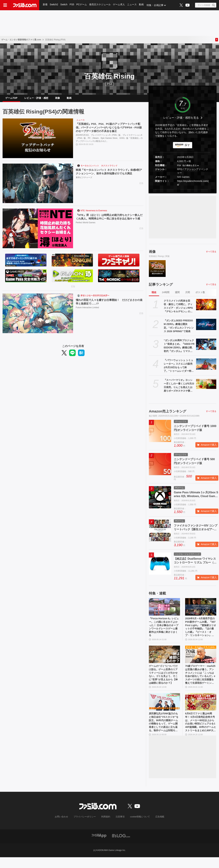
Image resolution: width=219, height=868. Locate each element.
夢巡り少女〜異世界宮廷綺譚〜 (95, 298)
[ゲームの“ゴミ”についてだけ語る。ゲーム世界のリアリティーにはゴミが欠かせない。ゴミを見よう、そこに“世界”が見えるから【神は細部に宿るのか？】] (164, 660)
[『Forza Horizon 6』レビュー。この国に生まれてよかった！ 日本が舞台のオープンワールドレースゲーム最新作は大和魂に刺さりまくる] (164, 610)
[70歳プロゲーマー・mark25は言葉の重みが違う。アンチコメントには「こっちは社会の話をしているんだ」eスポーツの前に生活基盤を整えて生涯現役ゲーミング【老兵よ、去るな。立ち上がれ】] (201, 660)
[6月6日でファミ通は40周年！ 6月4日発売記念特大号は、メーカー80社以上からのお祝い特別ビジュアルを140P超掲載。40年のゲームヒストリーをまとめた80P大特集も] (201, 710)
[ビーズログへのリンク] (121, 846)
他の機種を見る (190, 168)
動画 (143, 5)
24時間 (166, 295)
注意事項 (120, 828)
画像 (57, 99)
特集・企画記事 (157, 5)
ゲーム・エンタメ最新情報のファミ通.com (21, 40)
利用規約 (106, 828)
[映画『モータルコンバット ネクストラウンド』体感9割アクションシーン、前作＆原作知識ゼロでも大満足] (38, 186)
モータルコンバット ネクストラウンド (99, 168)
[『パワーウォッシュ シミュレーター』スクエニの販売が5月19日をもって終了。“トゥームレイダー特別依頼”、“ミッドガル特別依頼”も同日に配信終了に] (206, 367)
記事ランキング (161, 287)
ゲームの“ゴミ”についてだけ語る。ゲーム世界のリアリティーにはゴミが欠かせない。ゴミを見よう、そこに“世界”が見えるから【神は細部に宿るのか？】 (164, 682)
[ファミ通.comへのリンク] (25, 5)
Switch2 (54, 5)
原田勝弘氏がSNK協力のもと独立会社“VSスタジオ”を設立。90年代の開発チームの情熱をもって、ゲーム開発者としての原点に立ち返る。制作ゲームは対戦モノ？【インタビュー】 (164, 732)
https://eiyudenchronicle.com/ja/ (193, 185)
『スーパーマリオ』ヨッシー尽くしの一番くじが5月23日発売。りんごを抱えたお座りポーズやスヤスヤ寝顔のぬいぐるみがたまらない (179, 388)
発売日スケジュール (101, 5)
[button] (183, 192)
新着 (45, 5)
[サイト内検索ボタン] (206, 5)
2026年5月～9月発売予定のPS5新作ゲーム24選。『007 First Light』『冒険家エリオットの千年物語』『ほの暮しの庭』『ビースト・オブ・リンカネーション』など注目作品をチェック (201, 631)
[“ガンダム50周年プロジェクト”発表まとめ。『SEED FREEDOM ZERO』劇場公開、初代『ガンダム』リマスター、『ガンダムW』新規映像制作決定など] (206, 347)
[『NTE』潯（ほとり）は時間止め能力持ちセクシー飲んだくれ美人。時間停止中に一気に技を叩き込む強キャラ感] (38, 231)
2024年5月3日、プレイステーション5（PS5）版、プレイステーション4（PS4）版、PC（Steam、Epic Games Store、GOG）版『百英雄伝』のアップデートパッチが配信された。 (109, 141)
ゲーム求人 (120, 5)
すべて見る (211, 254)
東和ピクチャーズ (84, 181)
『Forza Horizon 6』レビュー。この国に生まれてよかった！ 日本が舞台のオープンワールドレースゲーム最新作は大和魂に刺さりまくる (164, 631)
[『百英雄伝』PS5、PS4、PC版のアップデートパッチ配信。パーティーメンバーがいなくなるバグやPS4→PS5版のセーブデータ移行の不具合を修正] (38, 141)
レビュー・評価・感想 (36, 99)
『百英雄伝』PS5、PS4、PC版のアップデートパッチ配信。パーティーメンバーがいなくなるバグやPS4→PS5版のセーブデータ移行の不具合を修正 (109, 130)
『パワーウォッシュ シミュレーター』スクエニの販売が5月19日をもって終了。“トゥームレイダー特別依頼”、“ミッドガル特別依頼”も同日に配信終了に (179, 369)
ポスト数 (200, 295)
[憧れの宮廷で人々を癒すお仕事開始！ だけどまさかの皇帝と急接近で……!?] (38, 316)
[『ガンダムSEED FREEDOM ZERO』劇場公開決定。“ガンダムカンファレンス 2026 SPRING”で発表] (206, 327)
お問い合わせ (64, 828)
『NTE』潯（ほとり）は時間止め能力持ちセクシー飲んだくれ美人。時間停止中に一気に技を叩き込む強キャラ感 (109, 222)
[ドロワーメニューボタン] (5, 5)
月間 (188, 295)
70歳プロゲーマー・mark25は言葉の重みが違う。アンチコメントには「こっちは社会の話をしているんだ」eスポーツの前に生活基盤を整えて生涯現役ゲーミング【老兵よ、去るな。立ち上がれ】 (200, 682)
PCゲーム (82, 5)
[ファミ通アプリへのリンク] (99, 846)
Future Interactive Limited (87, 311)
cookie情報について (138, 828)
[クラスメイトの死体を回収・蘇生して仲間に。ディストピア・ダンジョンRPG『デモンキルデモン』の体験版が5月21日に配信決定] (206, 307)
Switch (64, 5)
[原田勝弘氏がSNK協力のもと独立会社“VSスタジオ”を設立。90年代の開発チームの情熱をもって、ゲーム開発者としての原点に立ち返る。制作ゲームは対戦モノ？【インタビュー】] (164, 710)
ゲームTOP (11, 99)
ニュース (133, 5)
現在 (154, 295)
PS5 (72, 5)
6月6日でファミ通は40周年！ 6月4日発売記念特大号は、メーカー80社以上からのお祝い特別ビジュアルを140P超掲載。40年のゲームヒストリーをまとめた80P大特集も (201, 732)
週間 (177, 295)
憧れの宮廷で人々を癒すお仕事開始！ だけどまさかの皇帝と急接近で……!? (109, 304)
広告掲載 (157, 828)
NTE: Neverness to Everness (94, 213)
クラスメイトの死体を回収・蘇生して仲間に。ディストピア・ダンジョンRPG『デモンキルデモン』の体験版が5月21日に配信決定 (178, 309)
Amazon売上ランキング (168, 414)
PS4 (109, 84)
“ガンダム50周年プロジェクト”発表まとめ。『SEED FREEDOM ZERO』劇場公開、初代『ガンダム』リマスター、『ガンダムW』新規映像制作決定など (179, 349)
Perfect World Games (86, 230)
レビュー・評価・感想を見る (181, 120)
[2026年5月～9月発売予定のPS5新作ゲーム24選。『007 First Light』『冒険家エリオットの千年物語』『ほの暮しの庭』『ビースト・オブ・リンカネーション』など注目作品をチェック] (201, 610)
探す (187, 148)
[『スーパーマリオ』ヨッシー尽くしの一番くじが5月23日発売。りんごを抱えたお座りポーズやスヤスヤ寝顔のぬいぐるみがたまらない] (206, 387)
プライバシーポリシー (86, 828)
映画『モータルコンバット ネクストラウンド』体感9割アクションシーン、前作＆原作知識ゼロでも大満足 (109, 174)
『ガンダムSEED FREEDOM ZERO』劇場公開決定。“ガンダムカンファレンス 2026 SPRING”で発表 (179, 329)
